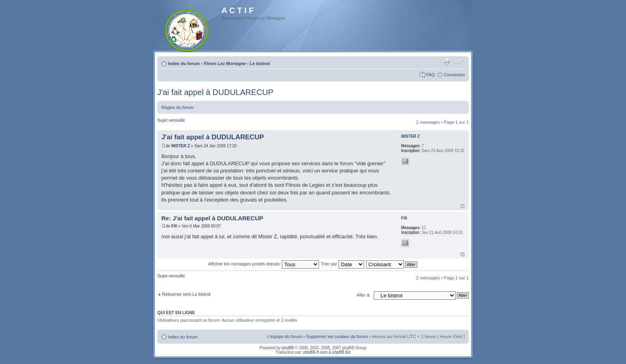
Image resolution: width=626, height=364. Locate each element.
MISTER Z (181, 146)
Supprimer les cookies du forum (337, 336)
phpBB (288, 348)
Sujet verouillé (171, 120)
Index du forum (184, 63)
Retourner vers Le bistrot (186, 294)
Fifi (174, 226)
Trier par (342, 264)
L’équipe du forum (284, 336)
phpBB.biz (341, 352)
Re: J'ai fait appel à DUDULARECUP (212, 218)
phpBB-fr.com (316, 352)
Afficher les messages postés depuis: (263, 264)
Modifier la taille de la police (459, 62)
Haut (463, 206)
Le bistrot (260, 63)
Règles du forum (177, 107)
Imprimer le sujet (447, 62)
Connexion (454, 75)
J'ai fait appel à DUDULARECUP (215, 92)
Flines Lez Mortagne (225, 63)
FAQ (430, 75)
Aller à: (364, 295)
